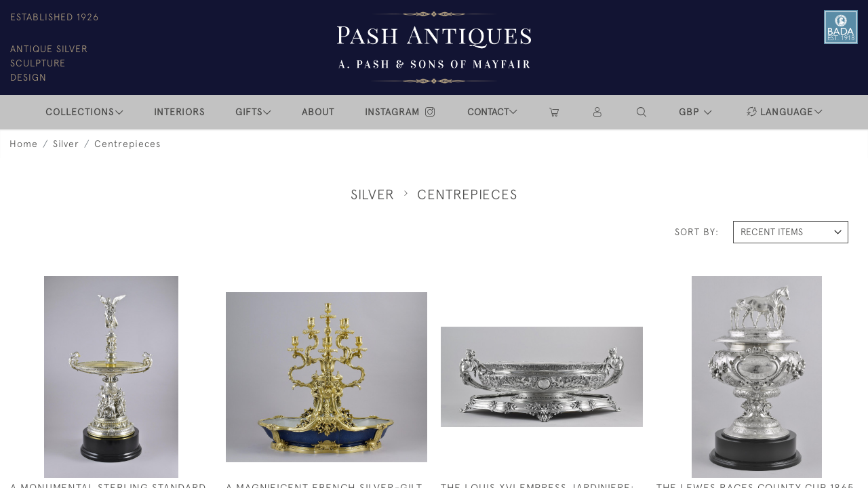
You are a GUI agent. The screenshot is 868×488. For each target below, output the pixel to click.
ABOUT (318, 112)
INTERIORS (179, 112)
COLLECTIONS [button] (80, 112)
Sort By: (697, 232)
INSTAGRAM (401, 112)
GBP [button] (691, 112)
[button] (642, 112)
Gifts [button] (249, 112)
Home (24, 144)
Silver (66, 144)
